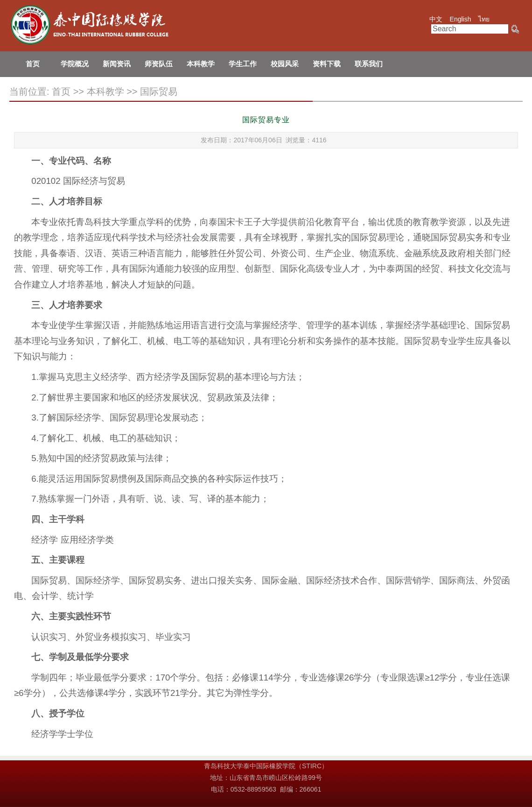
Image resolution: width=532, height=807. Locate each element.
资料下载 (327, 64)
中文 (436, 19)
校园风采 (285, 64)
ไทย (484, 19)
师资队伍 (159, 64)
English (461, 19)
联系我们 (369, 64)
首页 (33, 64)
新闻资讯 (117, 64)
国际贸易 (159, 91)
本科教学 (201, 64)
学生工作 (243, 64)
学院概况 (75, 64)
